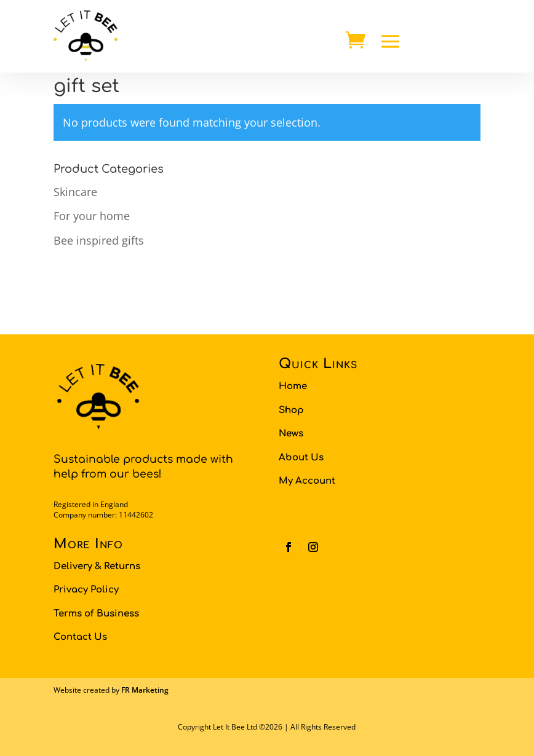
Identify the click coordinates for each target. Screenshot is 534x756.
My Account (307, 481)
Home (293, 386)
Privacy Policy (86, 590)
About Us (301, 458)
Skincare (75, 192)
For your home (92, 216)
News (291, 434)
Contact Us (80, 637)
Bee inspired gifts (99, 240)
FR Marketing (145, 690)
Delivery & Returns (97, 566)
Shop (291, 410)
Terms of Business (96, 614)
